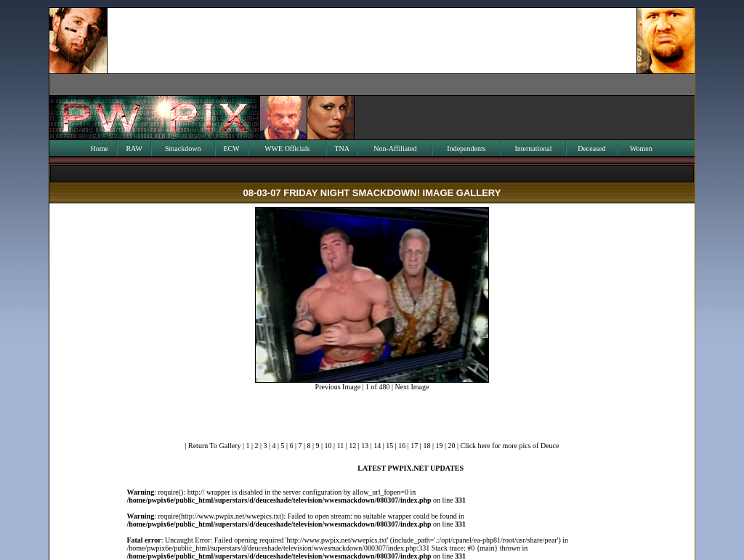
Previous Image (338, 387)
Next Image (412, 387)
